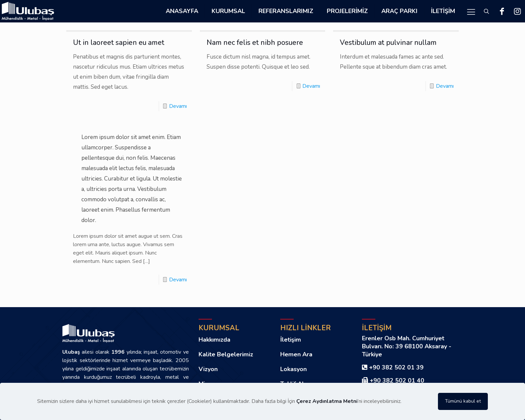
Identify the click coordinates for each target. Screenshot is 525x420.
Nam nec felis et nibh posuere (255, 43)
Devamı (178, 106)
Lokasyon (293, 369)
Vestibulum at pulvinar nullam (388, 43)
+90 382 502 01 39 (396, 367)
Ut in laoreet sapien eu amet (119, 43)
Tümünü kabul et (463, 401)
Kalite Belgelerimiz (226, 354)
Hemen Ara (296, 354)
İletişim (291, 340)
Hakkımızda (214, 340)
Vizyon (208, 369)
